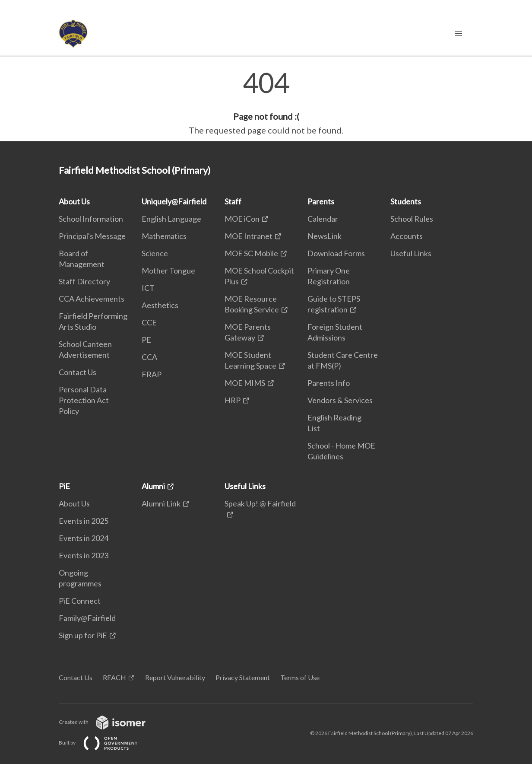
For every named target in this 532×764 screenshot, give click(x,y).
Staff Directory (84, 281)
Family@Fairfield (87, 618)
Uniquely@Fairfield (174, 201)
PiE (64, 486)
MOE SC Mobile (251, 253)
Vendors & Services (340, 400)
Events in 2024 (84, 538)
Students (406, 201)
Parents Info (329, 383)
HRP (233, 400)
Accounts (407, 236)
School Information (91, 219)
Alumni (153, 486)
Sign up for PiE (83, 635)
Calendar (323, 219)
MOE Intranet (249, 236)
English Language (171, 219)
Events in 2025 (84, 521)
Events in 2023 (84, 555)
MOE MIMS (245, 383)
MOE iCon (242, 219)
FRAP (152, 374)
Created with (109, 722)
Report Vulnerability (175, 677)
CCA (149, 357)
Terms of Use (300, 677)
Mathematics (164, 236)
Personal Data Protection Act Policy (84, 400)
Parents (321, 201)
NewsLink (325, 236)
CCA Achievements (92, 299)
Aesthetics (160, 305)
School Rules (412, 219)
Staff (233, 201)
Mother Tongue (168, 271)
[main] (266, 103)
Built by (105, 743)
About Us (74, 201)
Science (155, 253)
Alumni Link (161, 503)
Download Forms (336, 253)
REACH (114, 677)
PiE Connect (80, 601)
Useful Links (411, 253)
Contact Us (78, 372)
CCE (149, 322)
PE (146, 340)
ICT (148, 288)
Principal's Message (92, 236)
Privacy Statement (243, 677)
